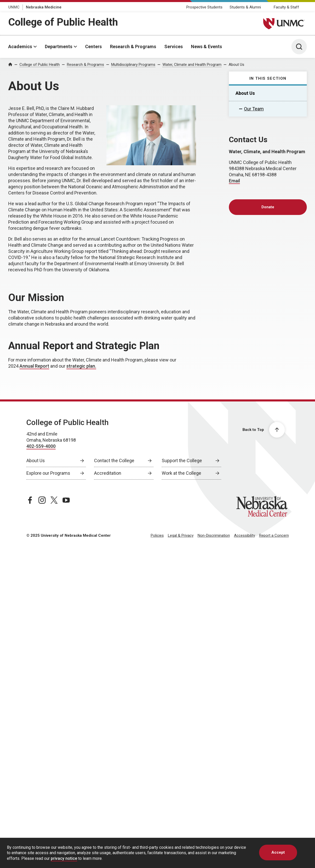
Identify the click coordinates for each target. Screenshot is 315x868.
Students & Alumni (245, 7)
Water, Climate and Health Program (192, 65)
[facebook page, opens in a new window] (30, 500)
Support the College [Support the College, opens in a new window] (182, 461)
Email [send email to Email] (234, 181)
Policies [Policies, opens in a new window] (157, 535)
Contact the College (114, 461)
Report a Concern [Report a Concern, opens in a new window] (274, 535)
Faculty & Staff (286, 7)
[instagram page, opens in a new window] (42, 500)
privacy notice (64, 858)
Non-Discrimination (214, 535)
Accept (278, 852)
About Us (236, 65)
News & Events (206, 46)
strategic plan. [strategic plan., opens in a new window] (81, 366)
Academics (20, 46)
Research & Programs (133, 46)
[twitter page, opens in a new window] (54, 500)
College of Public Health (63, 22)
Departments (59, 46)
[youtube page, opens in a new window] (66, 500)
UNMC (14, 7)
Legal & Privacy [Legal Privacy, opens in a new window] (181, 535)
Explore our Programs (48, 473)
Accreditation (108, 473)
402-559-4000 (41, 446)
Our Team (254, 109)
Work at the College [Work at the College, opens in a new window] (181, 473)
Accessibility (245, 535)
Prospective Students (204, 7)
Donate (268, 207)
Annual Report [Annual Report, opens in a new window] (34, 366)
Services (174, 46)
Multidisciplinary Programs (133, 65)
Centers (93, 46)
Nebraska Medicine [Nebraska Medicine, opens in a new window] (44, 7)
